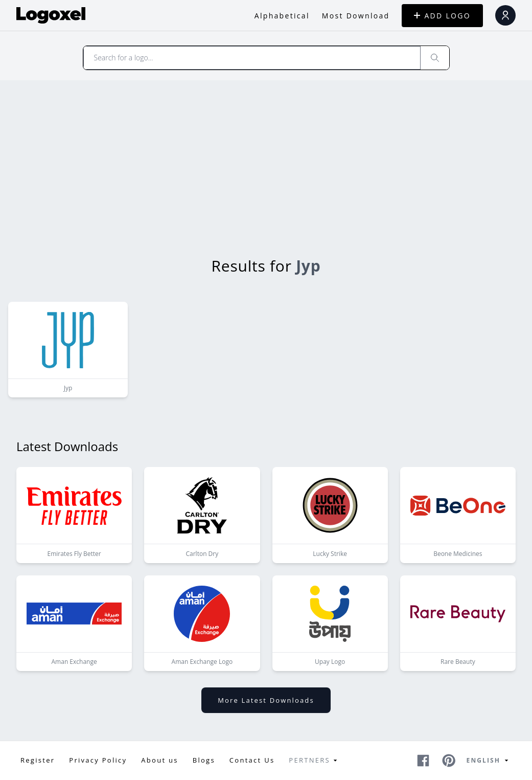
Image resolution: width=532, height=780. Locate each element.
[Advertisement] (266, 157)
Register (38, 760)
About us (159, 760)
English (489, 761)
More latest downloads (266, 700)
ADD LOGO (442, 16)
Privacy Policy (98, 760)
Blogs (204, 760)
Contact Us (252, 760)
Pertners (315, 761)
